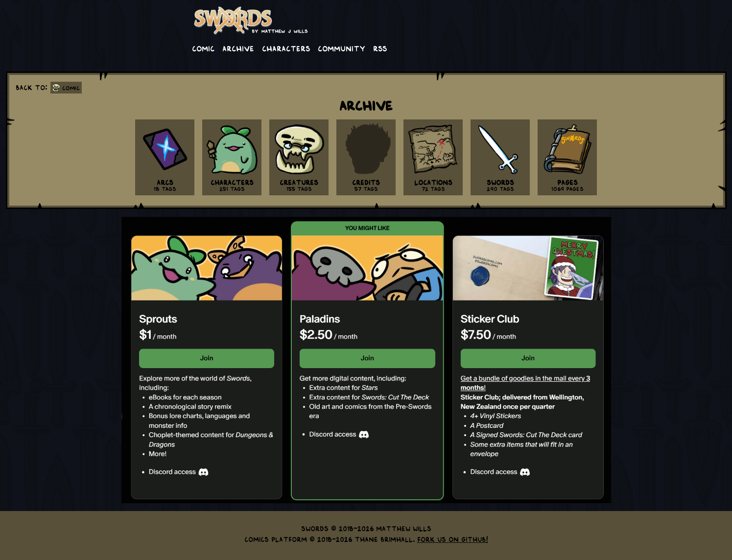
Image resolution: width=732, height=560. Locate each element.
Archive (238, 48)
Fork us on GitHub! (453, 539)
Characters (286, 48)
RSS (380, 48)
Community (342, 48)
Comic (203, 48)
